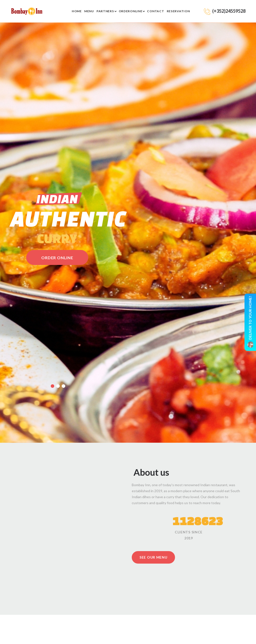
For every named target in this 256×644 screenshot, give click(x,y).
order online (57, 258)
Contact (155, 11)
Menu (89, 11)
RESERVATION (178, 11)
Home (77, 11)
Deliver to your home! (250, 322)
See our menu (153, 557)
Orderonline (131, 11)
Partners (105, 11)
